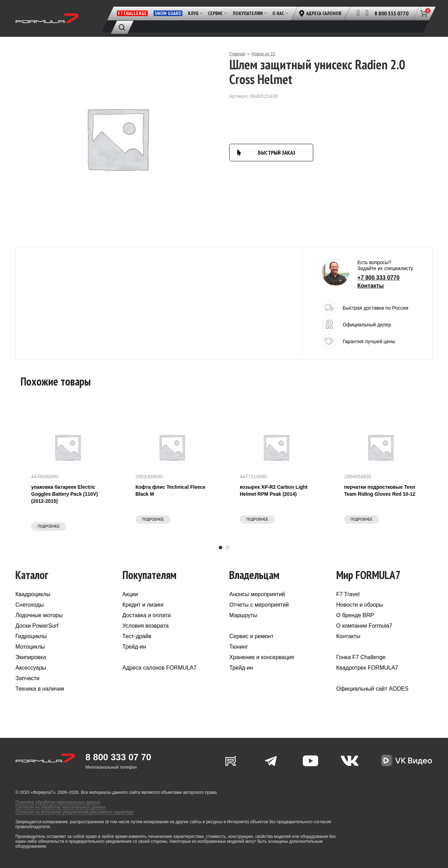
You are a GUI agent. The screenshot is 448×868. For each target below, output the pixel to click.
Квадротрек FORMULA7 (367, 668)
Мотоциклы (30, 647)
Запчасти (27, 678)
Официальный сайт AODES (373, 689)
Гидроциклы (31, 636)
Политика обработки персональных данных (58, 802)
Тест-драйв (137, 636)
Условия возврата (146, 626)
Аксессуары (31, 668)
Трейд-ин (134, 647)
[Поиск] (122, 27)
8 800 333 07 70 (118, 757)
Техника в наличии (40, 689)
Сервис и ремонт (251, 636)
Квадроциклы (33, 594)
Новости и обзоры (360, 605)
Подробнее (49, 526)
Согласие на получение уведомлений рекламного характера (74, 812)
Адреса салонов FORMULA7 (160, 668)
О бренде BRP (355, 615)
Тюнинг (239, 647)
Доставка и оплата (147, 615)
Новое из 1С (264, 54)
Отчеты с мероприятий (259, 605)
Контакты (370, 286)
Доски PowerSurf (37, 626)
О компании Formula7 (364, 626)
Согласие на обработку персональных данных (61, 807)
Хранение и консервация (262, 657)
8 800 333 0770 (391, 13)
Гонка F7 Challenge (361, 657)
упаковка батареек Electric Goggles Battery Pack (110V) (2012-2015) (65, 494)
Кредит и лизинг (143, 605)
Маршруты (243, 615)
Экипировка (31, 657)
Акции (130, 594)
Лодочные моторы (39, 615)
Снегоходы (30, 605)
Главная (237, 54)
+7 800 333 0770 (379, 278)
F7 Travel (348, 594)
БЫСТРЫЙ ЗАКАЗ (277, 153)
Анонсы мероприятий (257, 594)
